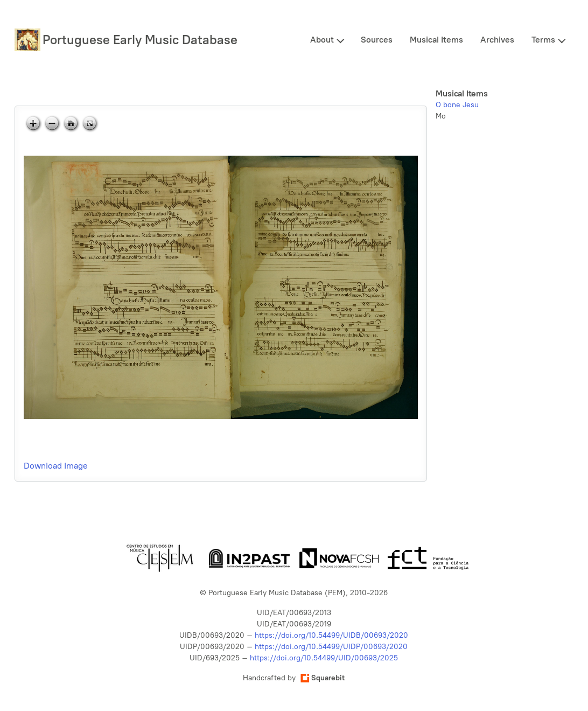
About (322, 40)
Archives (497, 40)
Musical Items (436, 40)
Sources (377, 40)
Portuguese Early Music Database (140, 40)
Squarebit (323, 678)
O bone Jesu (457, 105)
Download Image (56, 466)
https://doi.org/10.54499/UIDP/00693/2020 (331, 647)
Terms (543, 40)
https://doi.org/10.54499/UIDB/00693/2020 (331, 635)
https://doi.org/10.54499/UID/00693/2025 (324, 658)
